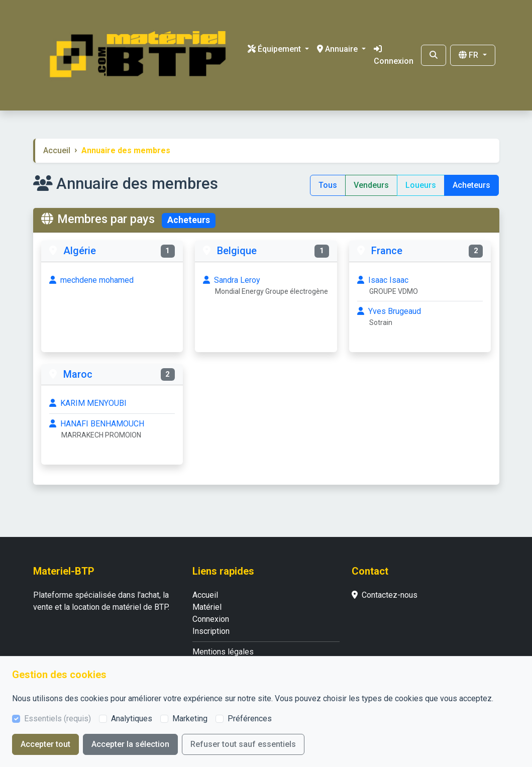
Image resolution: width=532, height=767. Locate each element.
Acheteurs (471, 185)
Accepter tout (45, 744)
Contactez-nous (385, 595)
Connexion (394, 55)
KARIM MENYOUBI (88, 403)
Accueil (57, 150)
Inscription (211, 631)
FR (469, 55)
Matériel (207, 607)
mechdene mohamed (91, 280)
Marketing (190, 719)
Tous (328, 185)
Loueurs (421, 185)
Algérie (80, 251)
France (387, 251)
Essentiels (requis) (58, 719)
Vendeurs (371, 185)
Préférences (250, 719)
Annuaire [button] (338, 49)
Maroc (78, 374)
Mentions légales (223, 652)
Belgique (237, 251)
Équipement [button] (275, 49)
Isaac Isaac (420, 286)
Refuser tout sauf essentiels (243, 744)
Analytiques (132, 719)
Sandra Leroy (266, 286)
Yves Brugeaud (420, 317)
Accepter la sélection (130, 744)
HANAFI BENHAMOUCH (112, 430)
